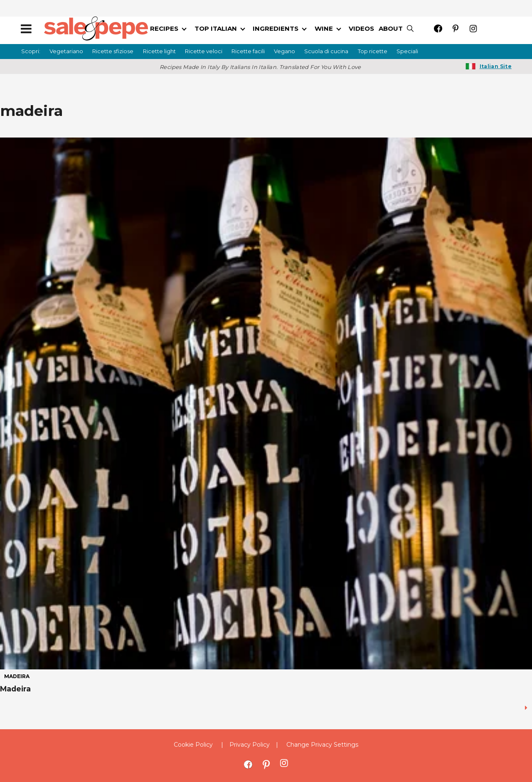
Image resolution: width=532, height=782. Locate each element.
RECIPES (164, 28)
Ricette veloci (204, 51)
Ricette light (159, 51)
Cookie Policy (193, 745)
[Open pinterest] (456, 28)
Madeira (15, 689)
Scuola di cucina (326, 51)
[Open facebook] (438, 28)
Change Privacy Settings (322, 745)
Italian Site (496, 66)
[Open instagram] (473, 28)
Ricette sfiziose (113, 51)
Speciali (407, 51)
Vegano (284, 51)
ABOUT (391, 28)
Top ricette (373, 51)
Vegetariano (66, 51)
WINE (324, 28)
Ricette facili (248, 51)
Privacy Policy (250, 745)
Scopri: (31, 51)
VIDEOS (361, 28)
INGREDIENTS (276, 28)
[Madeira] (266, 403)
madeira (17, 676)
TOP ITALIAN (216, 28)
